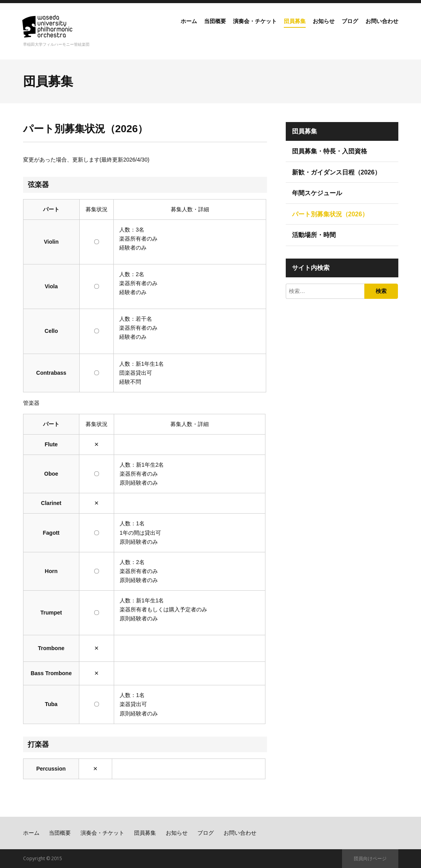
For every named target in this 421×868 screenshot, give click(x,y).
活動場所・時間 (314, 235)
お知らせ (314, 29)
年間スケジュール (317, 193)
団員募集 (280, 29)
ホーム (159, 29)
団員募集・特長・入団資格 (330, 151)
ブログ (343, 29)
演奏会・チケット (235, 29)
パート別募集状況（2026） (330, 214)
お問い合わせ (380, 29)
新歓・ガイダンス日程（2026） (337, 172)
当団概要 (189, 29)
